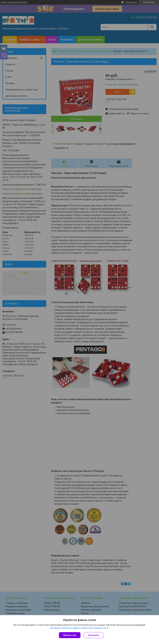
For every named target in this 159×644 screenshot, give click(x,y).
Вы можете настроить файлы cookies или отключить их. (78, 628)
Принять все (70, 635)
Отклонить (94, 635)
